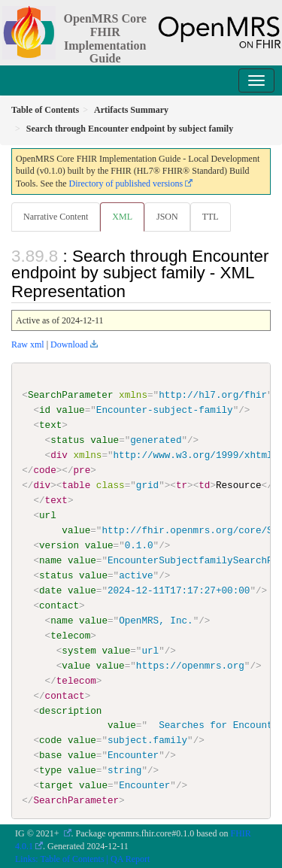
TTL (211, 217)
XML (122, 217)
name (50, 560)
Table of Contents (72, 858)
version (59, 545)
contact (59, 605)
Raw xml (28, 344)
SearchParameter (71, 395)
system (79, 650)
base (50, 755)
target (56, 785)
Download (69, 344)
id (45, 410)
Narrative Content (56, 217)
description (70, 710)
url (48, 515)
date (50, 590)
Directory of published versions (126, 184)
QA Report (130, 858)
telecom (70, 635)
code (50, 740)
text (50, 425)
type (50, 770)
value (71, 410)
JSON (167, 217)
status (67, 440)
